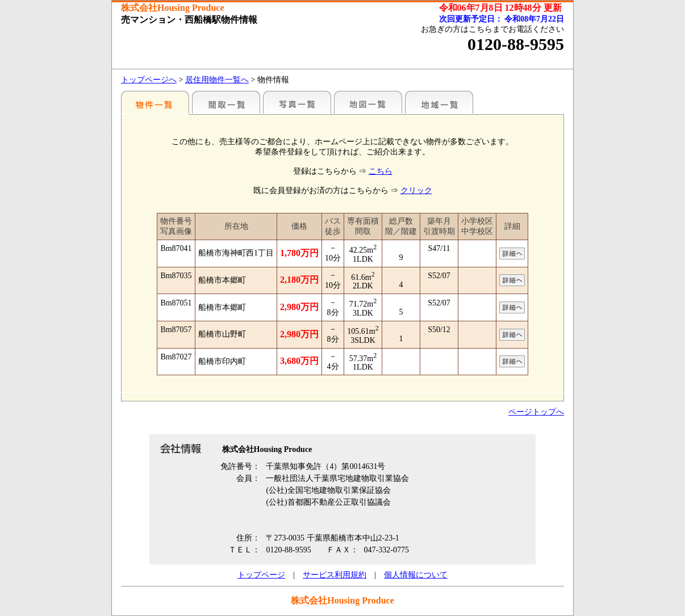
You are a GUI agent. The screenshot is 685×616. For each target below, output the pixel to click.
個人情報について (416, 575)
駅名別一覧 (155, 102)
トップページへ (149, 80)
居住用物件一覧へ (217, 80)
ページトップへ (536, 412)
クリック (416, 190)
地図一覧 (368, 102)
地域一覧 (439, 102)
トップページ (261, 575)
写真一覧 (297, 102)
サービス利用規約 (335, 575)
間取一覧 (226, 102)
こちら (381, 171)
